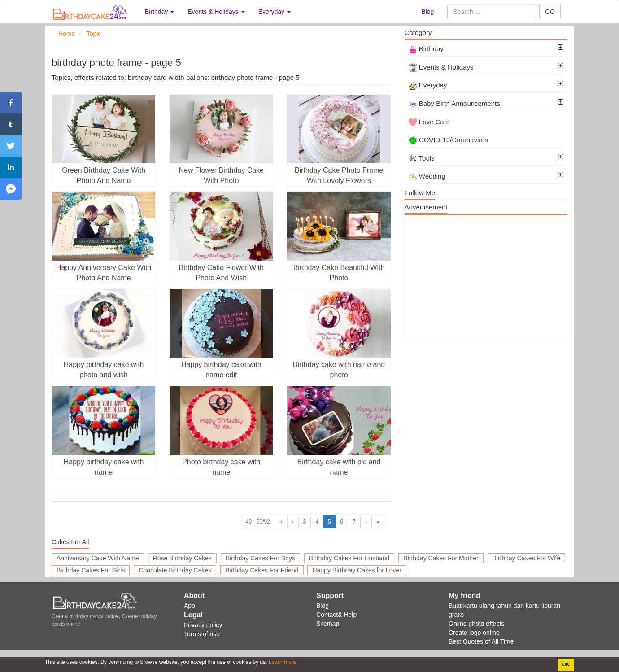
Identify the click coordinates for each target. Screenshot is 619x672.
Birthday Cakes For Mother (441, 558)
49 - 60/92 (258, 522)
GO (550, 12)
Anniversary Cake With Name (98, 558)
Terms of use (202, 634)
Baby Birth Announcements (454, 103)
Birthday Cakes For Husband (349, 558)
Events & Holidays (441, 67)
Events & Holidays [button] (216, 12)
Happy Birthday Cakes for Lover (357, 570)
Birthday (426, 49)
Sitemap (328, 624)
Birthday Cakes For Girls (91, 570)
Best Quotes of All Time (481, 641)
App (190, 606)
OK (566, 664)
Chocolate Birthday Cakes (175, 570)
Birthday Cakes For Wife (527, 558)
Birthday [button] (159, 12)
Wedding (427, 176)
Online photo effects (476, 624)
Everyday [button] (275, 12)
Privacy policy (203, 625)
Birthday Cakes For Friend (262, 570)
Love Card (429, 122)
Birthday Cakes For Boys (260, 558)
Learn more (282, 662)
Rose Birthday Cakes (183, 558)
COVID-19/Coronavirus (448, 140)
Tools (422, 158)
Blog (427, 12)
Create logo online (474, 633)
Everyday (428, 85)
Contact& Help (336, 615)
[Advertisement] (486, 278)
